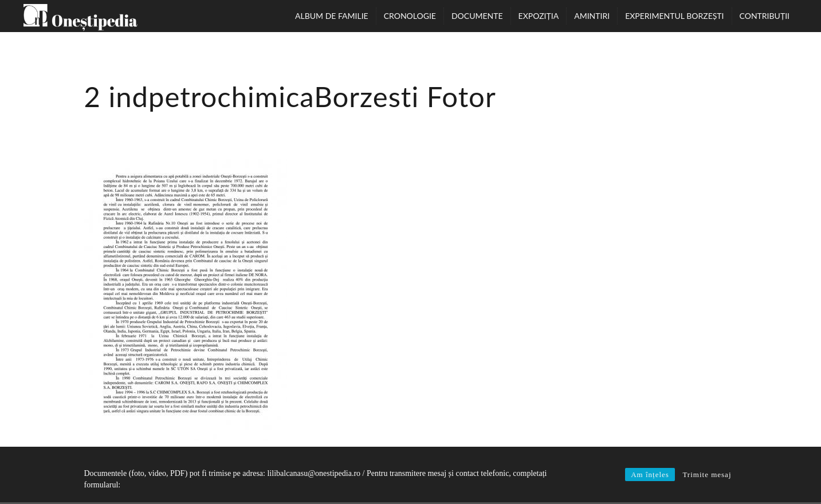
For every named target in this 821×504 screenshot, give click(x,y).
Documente (477, 16)
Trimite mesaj (707, 475)
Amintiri (592, 16)
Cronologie (410, 16)
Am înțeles (650, 475)
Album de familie (332, 16)
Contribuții (765, 16)
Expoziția (539, 16)
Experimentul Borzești (674, 16)
